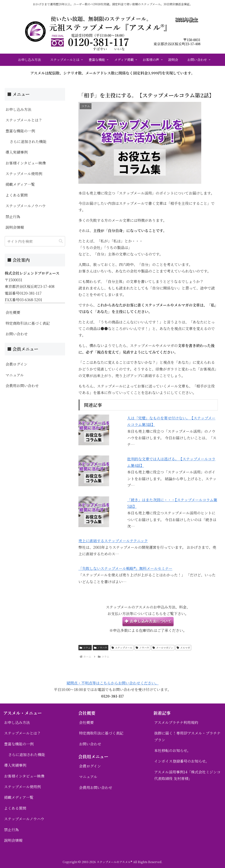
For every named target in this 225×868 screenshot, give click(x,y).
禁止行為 (13, 216)
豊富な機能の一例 (20, 131)
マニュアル (15, 375)
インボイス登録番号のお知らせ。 (182, 761)
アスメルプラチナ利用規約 (176, 722)
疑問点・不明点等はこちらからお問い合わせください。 (113, 683)
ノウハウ (101, 648)
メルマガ (183, 648)
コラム (85, 648)
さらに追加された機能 (28, 141)
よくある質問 (17, 195)
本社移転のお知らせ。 (172, 750)
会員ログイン (16, 364)
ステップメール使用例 (24, 174)
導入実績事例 (17, 152)
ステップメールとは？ (24, 120)
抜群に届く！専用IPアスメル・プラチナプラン (187, 736)
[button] (61, 241)
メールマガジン (163, 648)
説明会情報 (15, 227)
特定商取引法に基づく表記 (28, 323)
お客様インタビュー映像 (26, 163)
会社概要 (13, 312)
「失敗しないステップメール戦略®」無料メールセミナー (125, 568)
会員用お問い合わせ (22, 386)
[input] (35, 241)
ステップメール (122, 648)
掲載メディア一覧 (20, 184)
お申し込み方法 (18, 109)
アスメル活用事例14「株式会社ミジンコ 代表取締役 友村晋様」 (187, 775)
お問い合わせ (17, 334)
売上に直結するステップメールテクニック (113, 541)
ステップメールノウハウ (26, 206)
